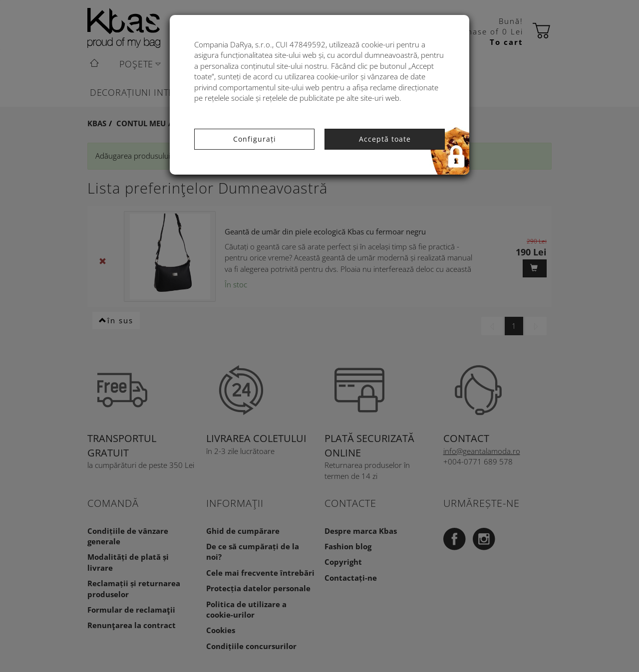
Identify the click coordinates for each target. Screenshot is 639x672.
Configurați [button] (255, 139)
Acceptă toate (385, 139)
